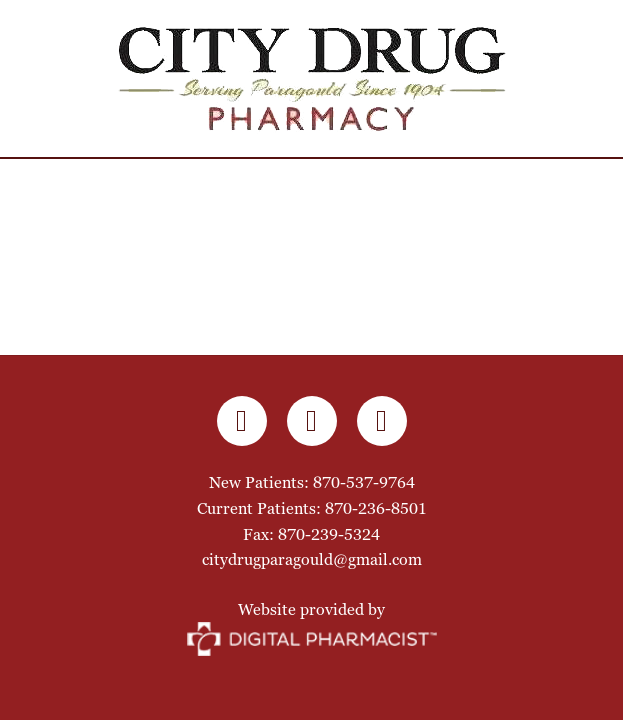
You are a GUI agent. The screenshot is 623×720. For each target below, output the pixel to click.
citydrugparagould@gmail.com (312, 559)
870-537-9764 (364, 482)
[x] (382, 421)
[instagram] (312, 421)
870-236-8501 (376, 508)
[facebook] (242, 421)
